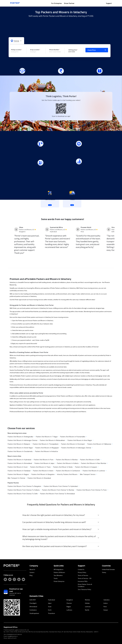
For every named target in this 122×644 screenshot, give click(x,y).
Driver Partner (69, 3)
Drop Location (35, 50)
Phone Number (54, 50)
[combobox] (17, 52)
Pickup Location (16, 50)
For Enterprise (56, 3)
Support (109, 3)
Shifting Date (73, 50)
